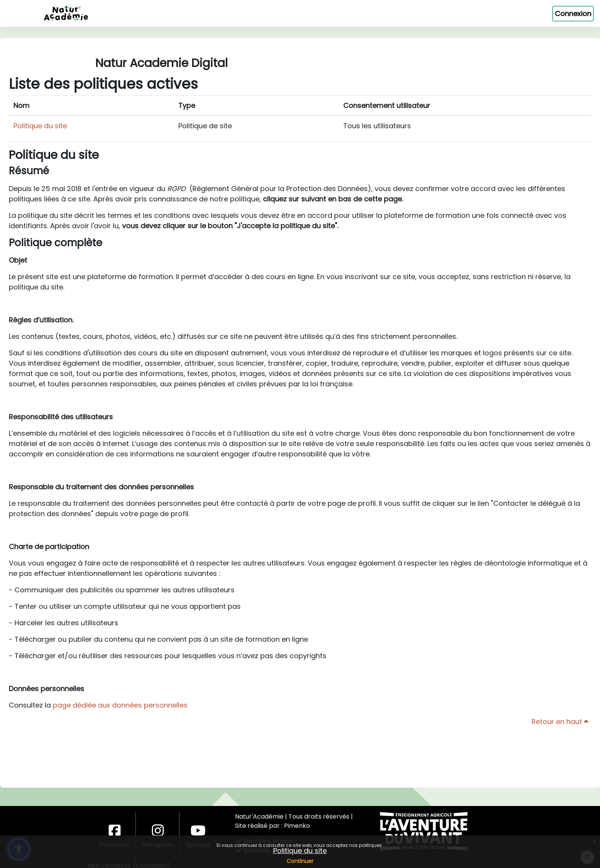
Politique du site (300, 851)
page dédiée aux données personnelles (120, 730)
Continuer (300, 861)
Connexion (573, 14)
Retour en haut (560, 746)
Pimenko (297, 826)
